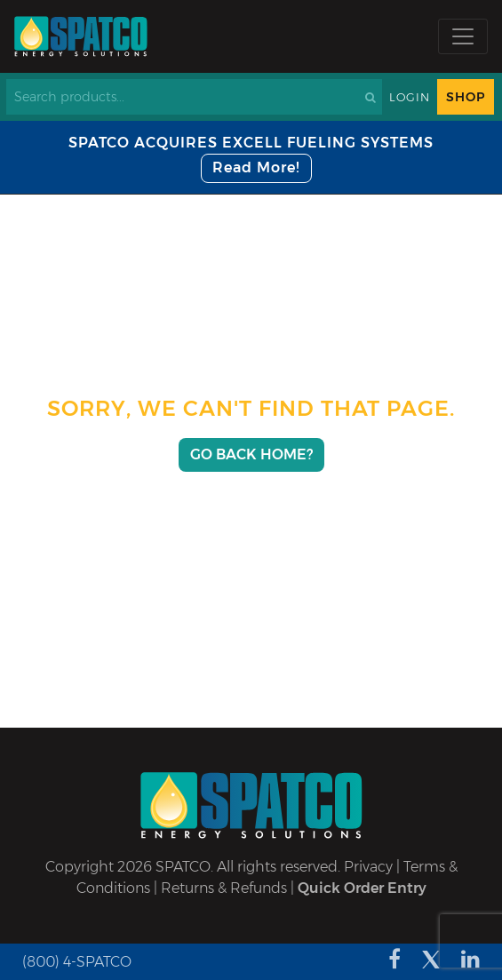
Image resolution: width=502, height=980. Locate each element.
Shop (466, 97)
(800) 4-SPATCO (77, 962)
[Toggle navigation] (463, 36)
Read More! (256, 167)
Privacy (368, 867)
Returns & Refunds (224, 888)
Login (410, 97)
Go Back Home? (251, 454)
